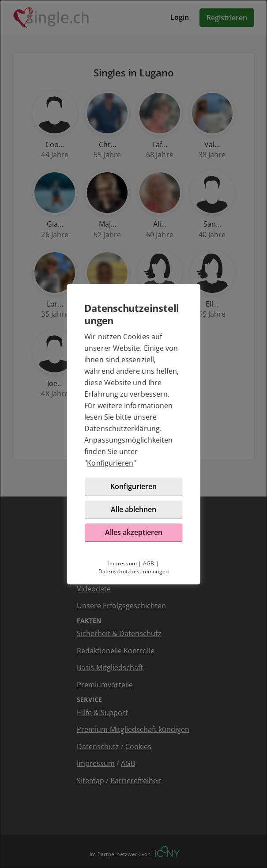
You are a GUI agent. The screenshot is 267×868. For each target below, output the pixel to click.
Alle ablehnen (133, 509)
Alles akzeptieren (134, 532)
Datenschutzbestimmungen (134, 571)
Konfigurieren (110, 463)
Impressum (122, 563)
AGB (149, 563)
